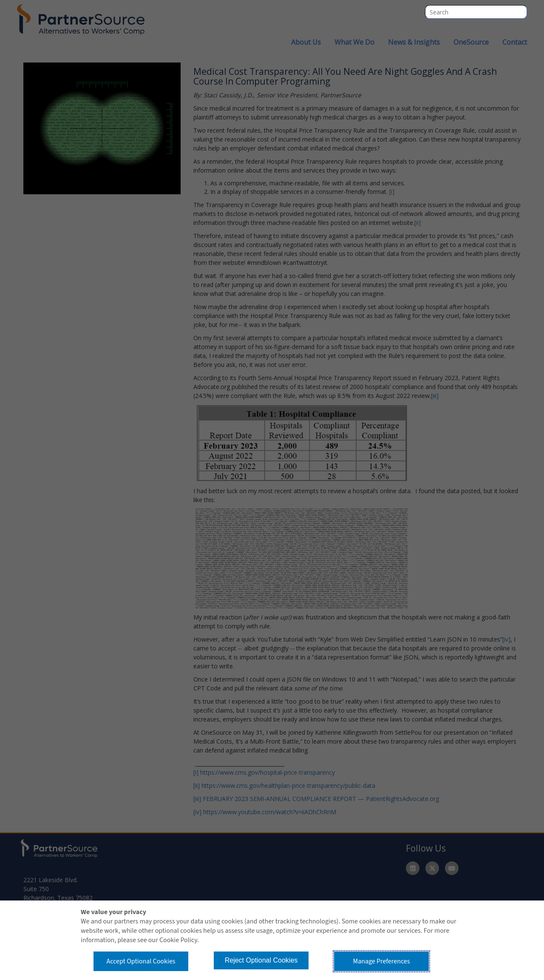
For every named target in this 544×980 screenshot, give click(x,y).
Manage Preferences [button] (382, 961)
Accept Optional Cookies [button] (141, 961)
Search (520, 12)
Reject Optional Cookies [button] (261, 960)
